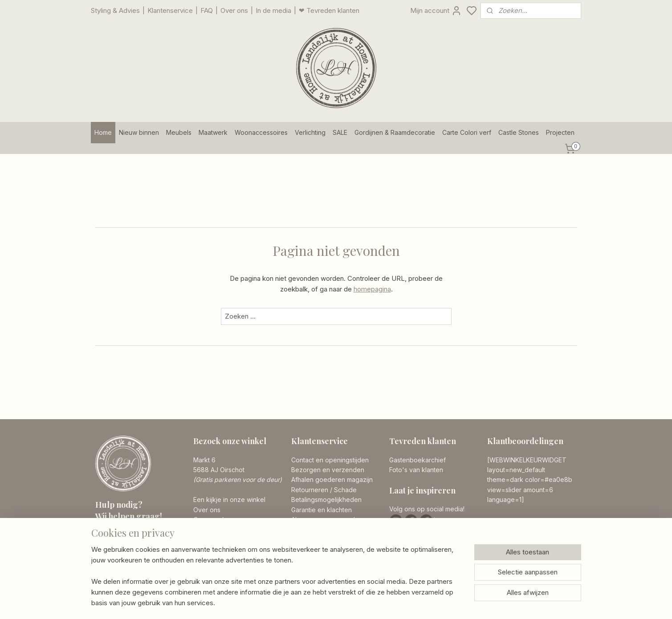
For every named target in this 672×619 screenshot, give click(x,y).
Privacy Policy (312, 529)
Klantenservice (170, 10)
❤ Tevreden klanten (329, 10)
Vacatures (208, 529)
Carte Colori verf (467, 132)
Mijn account (436, 11)
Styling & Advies (115, 10)
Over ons (234, 10)
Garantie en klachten (322, 510)
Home (103, 132)
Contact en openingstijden (330, 460)
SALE (340, 132)
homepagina (372, 289)
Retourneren (310, 490)
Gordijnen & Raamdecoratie (395, 132)
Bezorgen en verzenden (328, 470)
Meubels (179, 132)
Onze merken (213, 520)
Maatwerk (213, 132)
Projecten (560, 132)
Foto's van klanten (416, 470)
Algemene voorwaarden (327, 520)
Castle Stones (519, 132)
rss (389, 603)
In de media (273, 10)
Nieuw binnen (139, 132)
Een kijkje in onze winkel (229, 500)
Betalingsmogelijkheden (326, 500)
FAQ (207, 10)
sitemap (371, 603)
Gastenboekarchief (417, 460)
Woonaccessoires (261, 132)
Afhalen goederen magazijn (332, 479)
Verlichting (310, 132)
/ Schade (342, 490)
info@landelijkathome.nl (147, 563)
